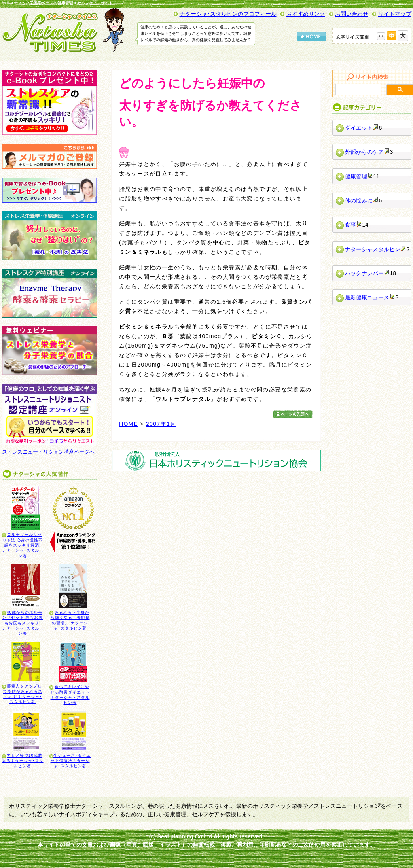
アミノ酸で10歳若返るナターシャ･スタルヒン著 (23, 761)
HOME (129, 424)
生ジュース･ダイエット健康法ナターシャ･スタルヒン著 (71, 761)
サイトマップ (395, 14)
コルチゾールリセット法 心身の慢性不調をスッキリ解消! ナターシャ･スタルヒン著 (24, 545)
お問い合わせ (352, 14)
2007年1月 (161, 424)
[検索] (357, 90)
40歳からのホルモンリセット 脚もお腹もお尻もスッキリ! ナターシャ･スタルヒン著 (24, 623)
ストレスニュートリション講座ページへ (48, 452)
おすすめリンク (306, 14)
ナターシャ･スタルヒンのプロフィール (228, 14)
